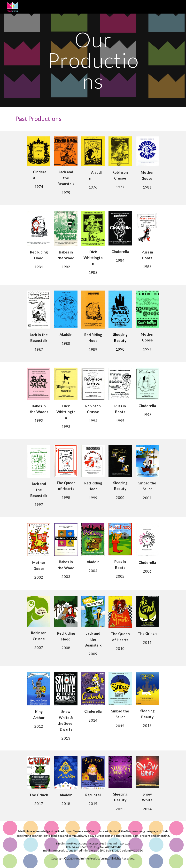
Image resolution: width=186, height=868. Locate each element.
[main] (93, 60)
